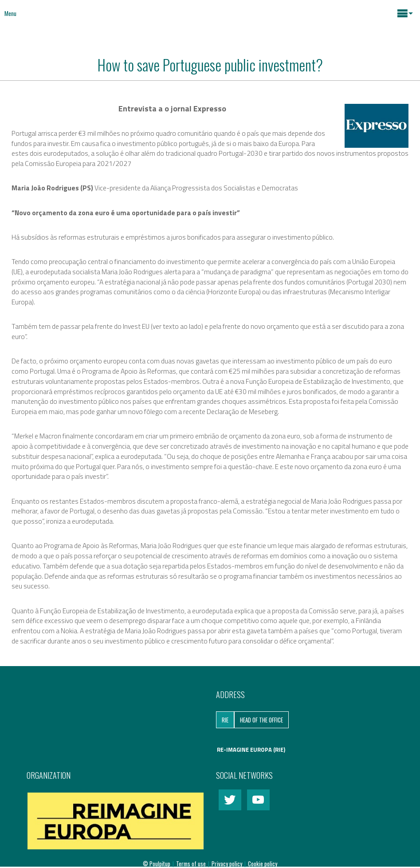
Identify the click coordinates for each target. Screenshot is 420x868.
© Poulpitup (157, 864)
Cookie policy (263, 864)
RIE (225, 720)
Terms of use (192, 864)
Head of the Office (261, 720)
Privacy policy (228, 864)
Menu (10, 13)
